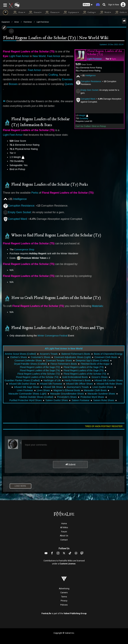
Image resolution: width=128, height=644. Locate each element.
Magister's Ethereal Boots (67, 390)
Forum (64, 532)
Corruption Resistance (91, 81)
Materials (97, 306)
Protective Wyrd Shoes (92, 397)
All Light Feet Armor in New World (64, 349)
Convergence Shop (24, 250)
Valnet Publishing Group (75, 613)
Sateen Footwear (81, 400)
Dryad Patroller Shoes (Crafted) (30, 364)
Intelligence (90, 75)
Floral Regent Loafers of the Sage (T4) (40, 370)
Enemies (67, 79)
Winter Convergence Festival (52, 336)
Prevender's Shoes (67, 397)
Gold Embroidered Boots (75, 377)
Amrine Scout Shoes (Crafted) (20, 354)
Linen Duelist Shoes (103, 387)
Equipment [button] (71, 12)
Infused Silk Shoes (53, 387)
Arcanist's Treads (49, 354)
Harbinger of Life (52, 380)
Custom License (67, 564)
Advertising (64, 589)
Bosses (13, 84)
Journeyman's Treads (78, 387)
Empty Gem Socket (89, 90)
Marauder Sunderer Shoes (101, 394)
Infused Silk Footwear (51, 384)
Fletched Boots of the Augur (95, 364)
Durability (84, 118)
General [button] (35, 12)
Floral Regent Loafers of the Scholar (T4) (37, 377)
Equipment (6, 22)
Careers (64, 593)
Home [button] (19, 12)
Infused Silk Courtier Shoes (109, 380)
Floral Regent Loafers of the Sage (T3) (84, 367)
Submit (70, 465)
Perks (35, 193)
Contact (64, 540)
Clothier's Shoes (18, 357)
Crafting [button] (89, 12)
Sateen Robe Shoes (104, 400)
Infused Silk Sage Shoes (27, 387)
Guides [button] (120, 12)
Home (64, 524)
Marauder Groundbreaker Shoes (67, 394)
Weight (82, 115)
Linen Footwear (25, 390)
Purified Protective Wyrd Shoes (25, 400)
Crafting (53, 75)
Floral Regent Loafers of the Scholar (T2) (39, 374)
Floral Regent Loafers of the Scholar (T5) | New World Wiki (56, 38)
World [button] (105, 12)
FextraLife (46, 613)
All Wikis (64, 528)
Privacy (64, 601)
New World (39, 56)
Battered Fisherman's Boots (76, 354)
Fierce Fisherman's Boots (64, 364)
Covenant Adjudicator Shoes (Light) (72, 357)
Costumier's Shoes (41, 357)
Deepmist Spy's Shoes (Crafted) (92, 360)
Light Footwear (94, 59)
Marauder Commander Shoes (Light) (27, 394)
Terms (64, 597)
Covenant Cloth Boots (106, 357)
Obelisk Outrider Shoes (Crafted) (36, 397)
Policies (64, 605)
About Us (64, 536)
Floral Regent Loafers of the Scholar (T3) (85, 374)
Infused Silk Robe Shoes (109, 384)
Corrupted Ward (17, 219)
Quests (69, 84)
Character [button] (52, 12)
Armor (17, 22)
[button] (88, 5)
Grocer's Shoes (99, 377)
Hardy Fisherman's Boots (78, 380)
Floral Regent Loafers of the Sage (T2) (40, 367)
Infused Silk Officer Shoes (79, 384)
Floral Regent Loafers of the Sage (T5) (84, 370)
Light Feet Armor (43, 22)
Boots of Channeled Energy (108, 354)
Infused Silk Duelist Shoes (23, 384)
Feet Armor (28, 22)
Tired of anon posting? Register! (104, 426)
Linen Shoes (43, 390)
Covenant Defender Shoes (28, 360)
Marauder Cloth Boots (95, 390)
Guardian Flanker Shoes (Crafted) (22, 380)
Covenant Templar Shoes (59, 360)
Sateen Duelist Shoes (57, 400)
